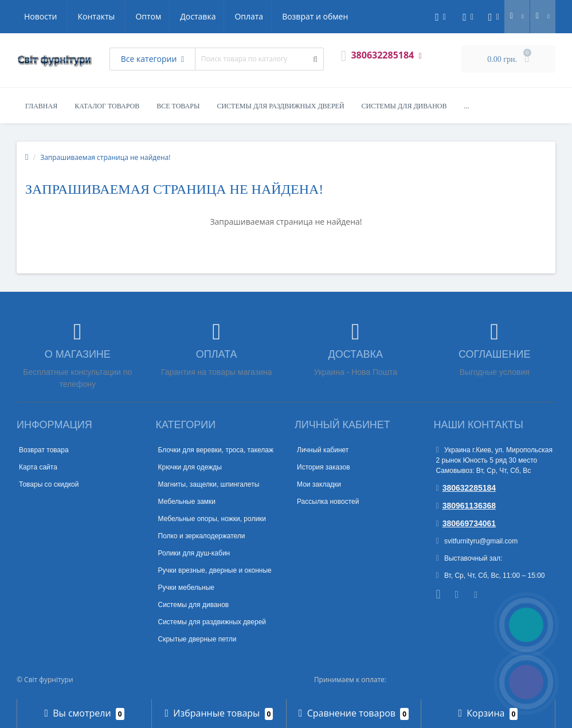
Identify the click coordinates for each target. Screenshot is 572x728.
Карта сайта (38, 467)
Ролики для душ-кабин (194, 553)
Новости (279, 16)
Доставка (88, 16)
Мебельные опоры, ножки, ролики (212, 519)
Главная (41, 106)
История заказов (324, 467)
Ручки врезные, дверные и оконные (215, 570)
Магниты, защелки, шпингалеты (209, 484)
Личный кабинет (323, 450)
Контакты (335, 16)
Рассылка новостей (328, 502)
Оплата (141, 16)
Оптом (37, 16)
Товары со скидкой (49, 484)
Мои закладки (319, 484)
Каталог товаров (107, 106)
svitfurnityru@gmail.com (477, 541)
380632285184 (466, 488)
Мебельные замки (187, 502)
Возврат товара (44, 450)
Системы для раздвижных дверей (280, 106)
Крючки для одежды (190, 467)
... (467, 106)
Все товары (178, 106)
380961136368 (466, 506)
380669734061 (466, 523)
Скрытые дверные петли (197, 639)
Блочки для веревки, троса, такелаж (216, 450)
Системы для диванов (404, 106)
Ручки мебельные (187, 588)
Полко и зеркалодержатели (202, 536)
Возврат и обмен (209, 16)
